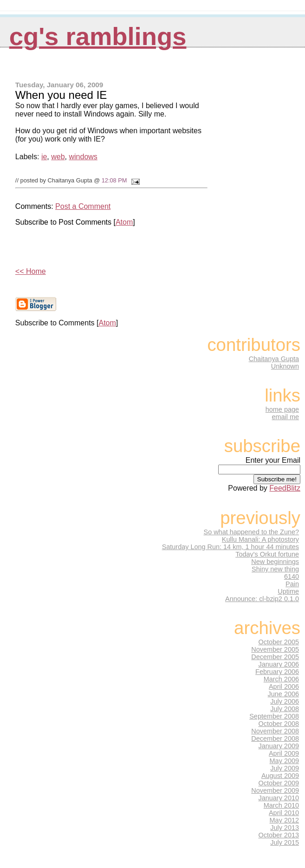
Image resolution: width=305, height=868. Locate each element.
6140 (292, 577)
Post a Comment (83, 206)
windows (83, 157)
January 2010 (279, 798)
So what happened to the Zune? (252, 532)
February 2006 (277, 672)
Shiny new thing (275, 569)
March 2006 (281, 679)
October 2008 (279, 724)
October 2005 (279, 642)
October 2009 (279, 783)
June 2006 (283, 694)
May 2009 (284, 761)
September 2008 (274, 716)
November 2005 (275, 649)
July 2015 (285, 842)
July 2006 (285, 701)
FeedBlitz (285, 488)
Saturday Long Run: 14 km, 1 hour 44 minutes (230, 547)
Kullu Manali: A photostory (260, 539)
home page (282, 409)
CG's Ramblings (98, 36)
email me (285, 417)
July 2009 (285, 768)
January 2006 (279, 664)
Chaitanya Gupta (274, 359)
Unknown (285, 366)
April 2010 (284, 813)
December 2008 (275, 738)
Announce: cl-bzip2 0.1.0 (262, 599)
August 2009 (280, 776)
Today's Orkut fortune (267, 554)
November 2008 (275, 731)
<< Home (31, 271)
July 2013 (285, 828)
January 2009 (279, 746)
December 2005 (275, 657)
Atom (124, 222)
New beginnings (275, 562)
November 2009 (275, 790)
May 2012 (284, 820)
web (58, 157)
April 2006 (284, 687)
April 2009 (284, 753)
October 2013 (279, 835)
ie (44, 157)
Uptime (288, 591)
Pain (292, 584)
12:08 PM (114, 180)
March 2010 (281, 805)
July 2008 (285, 709)
